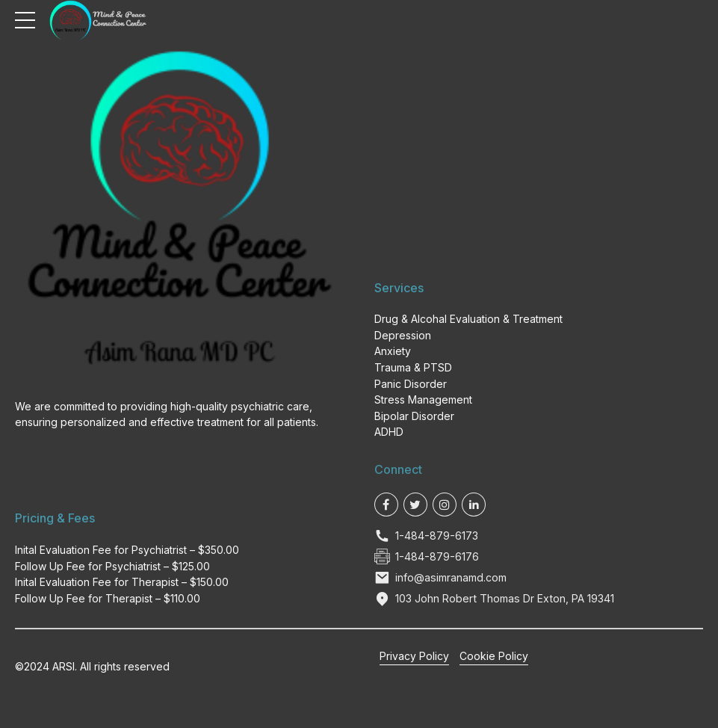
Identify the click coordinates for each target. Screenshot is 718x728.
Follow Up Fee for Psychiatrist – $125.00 (112, 566)
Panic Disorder (411, 384)
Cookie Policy (494, 656)
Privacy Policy (414, 656)
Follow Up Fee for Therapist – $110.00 (108, 598)
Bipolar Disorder (414, 416)
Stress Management (423, 400)
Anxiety (393, 351)
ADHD (389, 432)
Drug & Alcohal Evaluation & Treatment (468, 319)
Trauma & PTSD (413, 367)
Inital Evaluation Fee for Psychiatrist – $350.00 (127, 550)
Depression (403, 335)
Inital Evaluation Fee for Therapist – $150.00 (122, 582)
